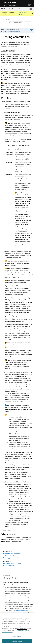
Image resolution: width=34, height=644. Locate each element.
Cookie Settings (17, 637)
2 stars (7, 578)
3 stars (10, 578)
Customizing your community (12, 554)
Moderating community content (12, 563)
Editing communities (9, 566)
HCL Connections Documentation (11, 9)
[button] (1, 146)
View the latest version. (23, 13)
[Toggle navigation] (29, 6)
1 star (5, 578)
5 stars (15, 578)
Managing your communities (11, 558)
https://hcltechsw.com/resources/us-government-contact (16, 598)
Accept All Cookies (17, 641)
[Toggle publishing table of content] (31, 31)
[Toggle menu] (31, 9)
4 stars (13, 578)
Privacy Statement (7, 632)
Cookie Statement (22, 630)
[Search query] (19, 19)
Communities (5, 31)
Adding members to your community (14, 556)
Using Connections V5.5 (12, 30)
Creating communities (15, 31)
